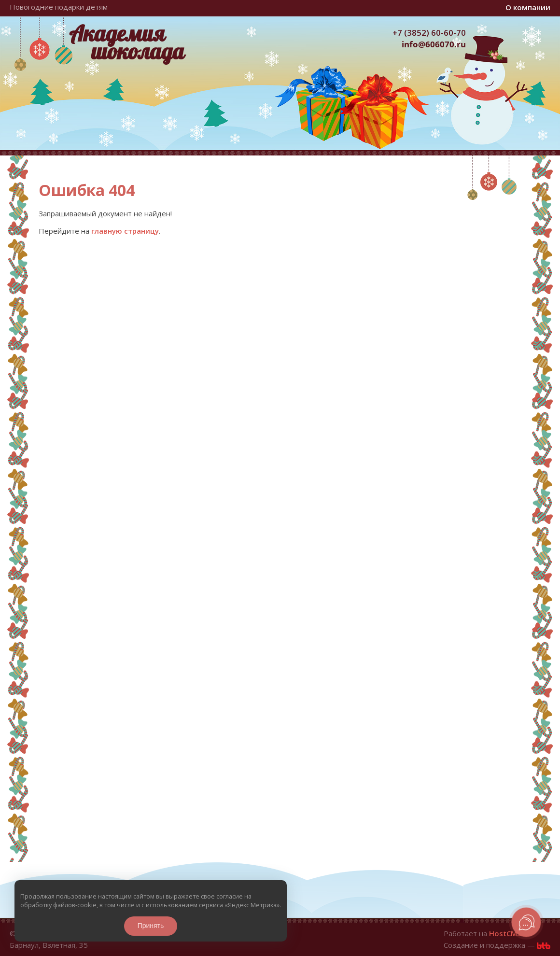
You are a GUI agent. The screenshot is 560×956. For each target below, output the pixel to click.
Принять (151, 926)
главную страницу (125, 231)
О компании (528, 7)
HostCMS (505, 933)
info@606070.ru (434, 44)
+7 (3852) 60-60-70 (429, 33)
